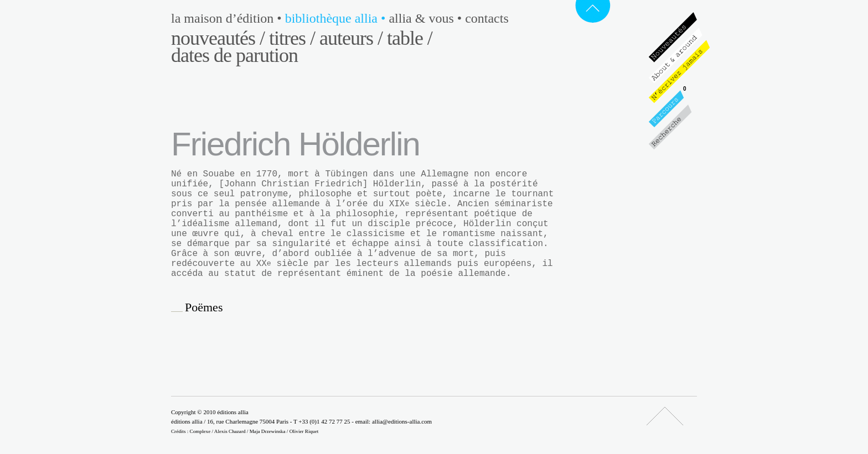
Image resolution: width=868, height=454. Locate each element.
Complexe (200, 431)
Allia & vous (427, 18)
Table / (410, 38)
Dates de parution (234, 55)
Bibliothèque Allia (337, 18)
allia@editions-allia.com (402, 421)
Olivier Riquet (304, 431)
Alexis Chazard (230, 431)
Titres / (292, 38)
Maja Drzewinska (268, 431)
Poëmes (204, 307)
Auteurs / (351, 38)
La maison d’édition (228, 18)
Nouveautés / (218, 38)
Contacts (487, 18)
